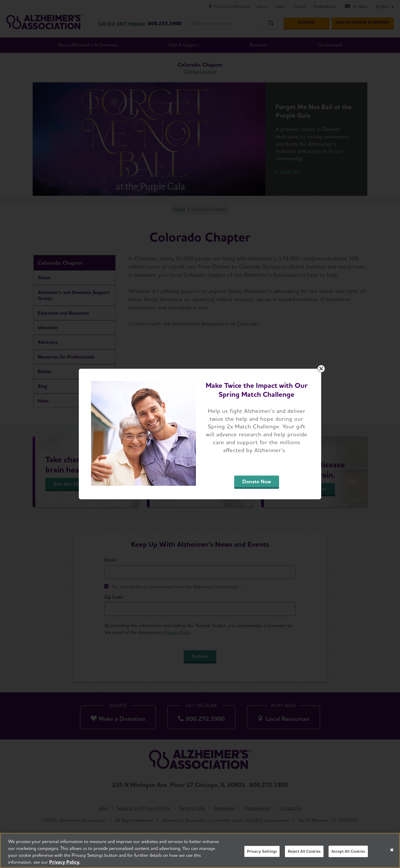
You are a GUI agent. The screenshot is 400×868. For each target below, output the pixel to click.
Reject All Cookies (304, 853)
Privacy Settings (262, 853)
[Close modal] (321, 369)
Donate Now (257, 481)
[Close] (392, 852)
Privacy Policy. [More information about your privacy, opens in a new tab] (65, 864)
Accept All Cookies (348, 853)
